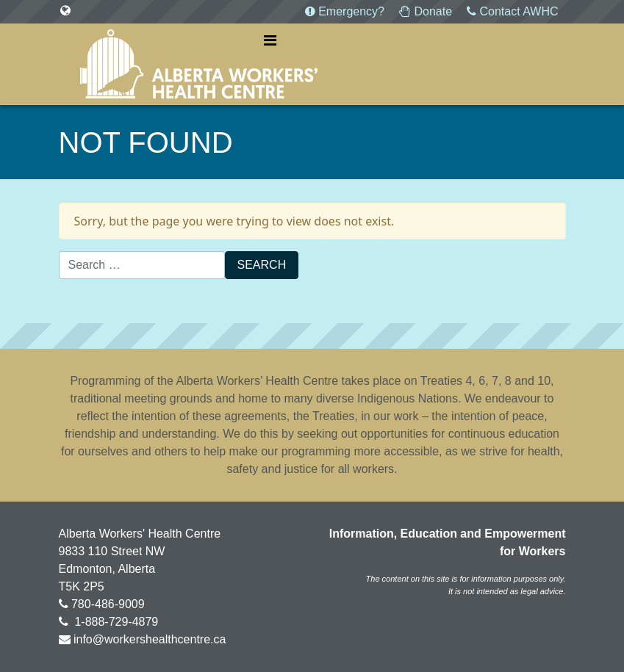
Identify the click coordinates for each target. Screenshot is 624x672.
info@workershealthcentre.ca (150, 639)
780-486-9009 (108, 604)
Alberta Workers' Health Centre (199, 64)
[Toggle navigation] (270, 40)
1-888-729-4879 (115, 622)
